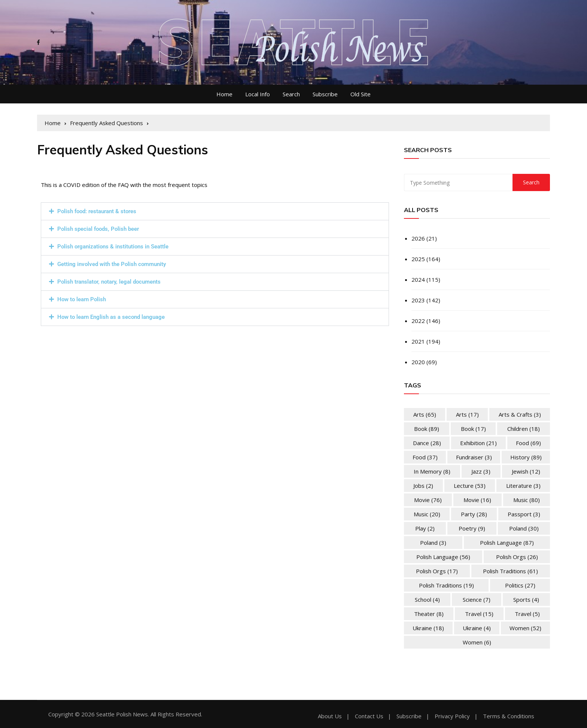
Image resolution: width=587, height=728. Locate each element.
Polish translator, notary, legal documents (109, 282)
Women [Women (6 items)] (477, 642)
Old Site (361, 94)
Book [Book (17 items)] (473, 429)
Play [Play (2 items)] (425, 528)
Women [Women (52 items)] (525, 628)
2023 (418, 300)
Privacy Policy (452, 716)
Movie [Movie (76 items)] (428, 500)
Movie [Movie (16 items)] (477, 500)
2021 (418, 341)
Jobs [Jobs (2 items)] (423, 486)
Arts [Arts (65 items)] (425, 414)
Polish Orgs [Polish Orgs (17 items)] (437, 571)
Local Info (258, 94)
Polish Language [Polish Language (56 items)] (443, 557)
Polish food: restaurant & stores (97, 211)
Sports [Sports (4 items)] (526, 599)
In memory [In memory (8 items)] (432, 471)
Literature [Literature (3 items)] (523, 486)
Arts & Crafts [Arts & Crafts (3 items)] (520, 414)
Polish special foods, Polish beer (98, 229)
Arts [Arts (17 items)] (467, 414)
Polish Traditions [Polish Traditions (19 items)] (446, 585)
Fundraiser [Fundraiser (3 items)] (474, 457)
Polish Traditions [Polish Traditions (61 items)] (510, 571)
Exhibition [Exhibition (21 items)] (478, 443)
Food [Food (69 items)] (528, 443)
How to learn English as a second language (111, 317)
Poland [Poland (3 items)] (433, 543)
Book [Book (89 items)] (427, 429)
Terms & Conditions (509, 716)
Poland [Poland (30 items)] (524, 528)
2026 (418, 238)
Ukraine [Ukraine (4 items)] (477, 628)
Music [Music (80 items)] (527, 500)
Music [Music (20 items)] (427, 514)
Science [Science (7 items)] (477, 599)
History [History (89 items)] (526, 457)
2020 (418, 362)
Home (224, 94)
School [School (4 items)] (427, 599)
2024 (418, 280)
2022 (418, 321)
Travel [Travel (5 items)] (527, 614)
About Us (330, 716)
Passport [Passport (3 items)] (524, 514)
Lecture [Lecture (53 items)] (470, 486)
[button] (215, 211)
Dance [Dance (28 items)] (427, 443)
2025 (418, 259)
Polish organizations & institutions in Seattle (113, 247)
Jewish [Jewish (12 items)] (526, 471)
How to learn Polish (82, 299)
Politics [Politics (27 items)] (520, 585)
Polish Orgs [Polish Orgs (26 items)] (517, 557)
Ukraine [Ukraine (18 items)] (428, 628)
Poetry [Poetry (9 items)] (472, 528)
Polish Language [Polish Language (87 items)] (507, 543)
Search (291, 94)
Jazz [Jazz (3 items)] (481, 471)
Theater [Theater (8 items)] (429, 614)
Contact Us (369, 716)
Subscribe (325, 94)
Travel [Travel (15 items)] (479, 614)
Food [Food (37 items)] (425, 457)
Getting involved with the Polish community (112, 264)
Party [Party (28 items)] (474, 514)
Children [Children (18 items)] (524, 429)
